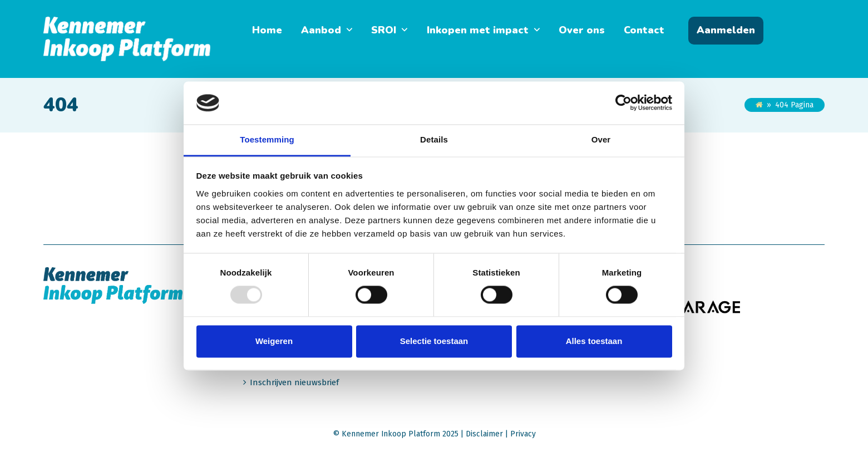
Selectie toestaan (434, 341)
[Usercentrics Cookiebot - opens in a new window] (623, 103)
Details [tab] (434, 139)
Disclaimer (484, 434)
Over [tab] (601, 139)
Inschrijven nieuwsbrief (294, 382)
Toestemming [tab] (267, 139)
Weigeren (274, 341)
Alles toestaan (594, 341)
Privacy (523, 434)
